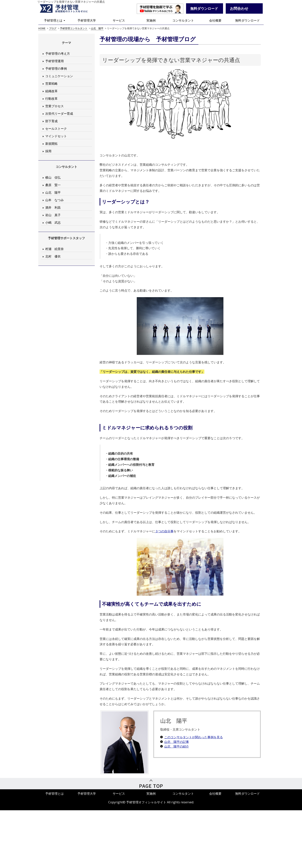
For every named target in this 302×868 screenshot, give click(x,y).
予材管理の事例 (56, 69)
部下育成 (51, 121)
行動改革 (51, 99)
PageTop (151, 784)
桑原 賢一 (53, 185)
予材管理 (68, 9)
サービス (119, 20)
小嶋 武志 (53, 222)
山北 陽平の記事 (177, 742)
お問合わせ (239, 8)
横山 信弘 (53, 177)
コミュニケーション (59, 76)
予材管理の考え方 (58, 54)
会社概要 (215, 20)
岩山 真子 (53, 215)
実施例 (151, 20)
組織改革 (51, 91)
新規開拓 (51, 144)
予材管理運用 (55, 61)
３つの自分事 (164, 531)
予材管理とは (55, 20)
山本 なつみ (55, 200)
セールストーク (56, 129)
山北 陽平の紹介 (177, 746)
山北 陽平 (53, 192)
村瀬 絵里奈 (55, 249)
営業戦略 (51, 84)
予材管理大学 (87, 20)
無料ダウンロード (247, 20)
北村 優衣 (53, 256)
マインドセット (56, 136)
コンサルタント (183, 20)
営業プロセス (55, 106)
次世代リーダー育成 (59, 114)
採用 (48, 151)
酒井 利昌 (53, 207)
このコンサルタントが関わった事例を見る (194, 737)
